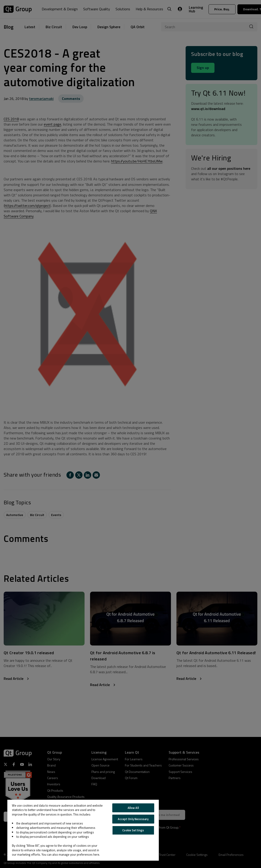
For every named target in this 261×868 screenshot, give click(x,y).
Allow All (133, 808)
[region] (83, 830)
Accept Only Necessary (133, 819)
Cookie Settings (133, 830)
